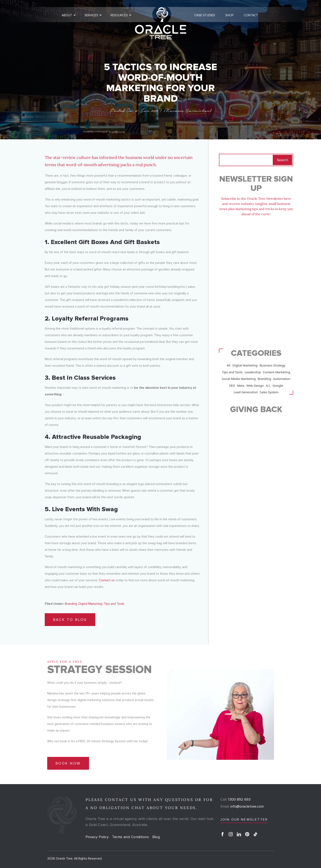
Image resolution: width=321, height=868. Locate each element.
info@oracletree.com (242, 806)
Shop (229, 15)
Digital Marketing (90, 604)
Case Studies (205, 15)
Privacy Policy (97, 837)
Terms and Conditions (131, 837)
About (67, 15)
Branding (71, 604)
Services (91, 15)
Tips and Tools (114, 604)
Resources (119, 15)
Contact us (107, 580)
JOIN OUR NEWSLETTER (244, 820)
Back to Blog (70, 620)
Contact (251, 15)
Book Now (68, 763)
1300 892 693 (235, 799)
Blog (156, 837)
